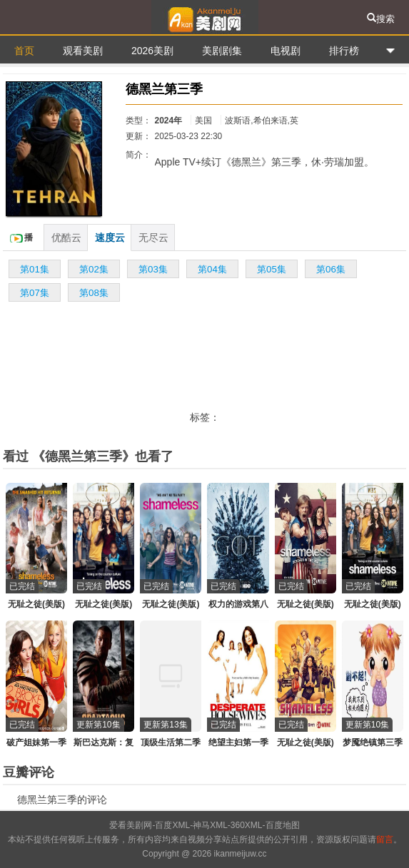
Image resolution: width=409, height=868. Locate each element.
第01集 (35, 269)
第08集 (94, 293)
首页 (24, 51)
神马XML (210, 825)
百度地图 (283, 825)
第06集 (331, 269)
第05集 (272, 269)
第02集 (94, 269)
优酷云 (66, 238)
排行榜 (344, 51)
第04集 (212, 269)
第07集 (35, 293)
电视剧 (286, 51)
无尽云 (153, 238)
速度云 (110, 238)
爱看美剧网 (204, 17)
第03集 (153, 269)
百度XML (172, 825)
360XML (247, 825)
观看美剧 (83, 51)
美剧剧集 (222, 51)
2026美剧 (152, 51)
